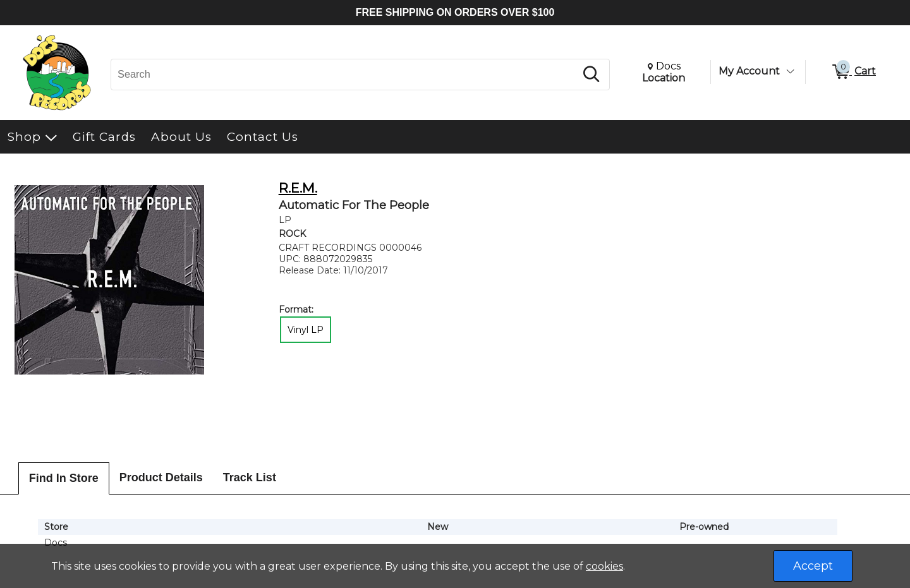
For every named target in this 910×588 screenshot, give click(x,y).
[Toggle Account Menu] (790, 71)
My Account (749, 71)
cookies (604, 566)
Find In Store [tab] (64, 478)
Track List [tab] (250, 477)
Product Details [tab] (161, 477)
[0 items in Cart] (853, 72)
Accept (813, 566)
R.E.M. (298, 188)
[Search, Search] (345, 75)
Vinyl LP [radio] (306, 330)
